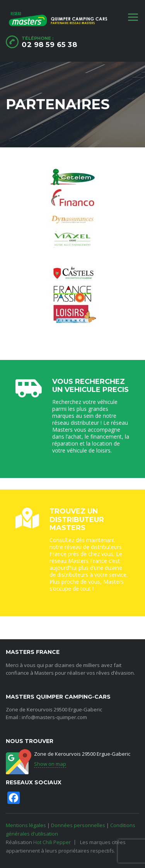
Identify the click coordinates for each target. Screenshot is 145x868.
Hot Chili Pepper (52, 842)
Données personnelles (78, 825)
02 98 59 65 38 (49, 45)
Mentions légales (26, 825)
